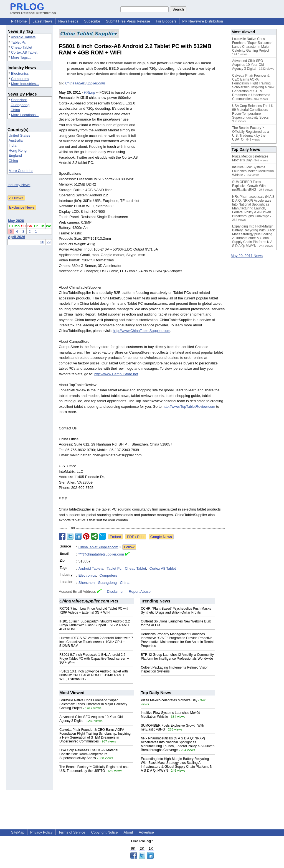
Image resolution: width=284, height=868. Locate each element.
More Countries (21, 171)
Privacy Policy (41, 832)
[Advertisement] (184, 131)
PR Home (19, 21)
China (15, 110)
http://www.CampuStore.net (116, 374)
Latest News (42, 21)
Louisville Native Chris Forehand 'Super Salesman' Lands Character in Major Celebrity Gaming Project (93, 704)
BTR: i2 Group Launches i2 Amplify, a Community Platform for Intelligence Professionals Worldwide (177, 657)
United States (19, 135)
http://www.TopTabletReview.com (189, 407)
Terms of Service (72, 832)
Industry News (19, 185)
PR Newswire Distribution (203, 21)
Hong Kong (18, 150)
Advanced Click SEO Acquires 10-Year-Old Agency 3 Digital (248, 65)
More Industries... (25, 84)
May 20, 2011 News (247, 256)
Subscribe (92, 21)
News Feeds (68, 21)
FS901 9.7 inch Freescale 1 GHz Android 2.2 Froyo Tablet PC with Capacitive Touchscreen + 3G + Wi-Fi (94, 659)
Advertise (146, 832)
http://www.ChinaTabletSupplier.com (141, 331)
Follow (129, 547)
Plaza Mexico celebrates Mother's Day (169, 700)
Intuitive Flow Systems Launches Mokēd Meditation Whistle (253, 171)
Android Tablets (23, 37)
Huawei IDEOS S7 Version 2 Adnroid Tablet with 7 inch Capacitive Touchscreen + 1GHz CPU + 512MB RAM (96, 642)
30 (42, 242)
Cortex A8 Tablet (24, 52)
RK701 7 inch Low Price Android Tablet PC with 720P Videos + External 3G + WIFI (94, 611)
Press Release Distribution (33, 11)
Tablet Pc (18, 42)
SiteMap (18, 832)
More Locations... (25, 115)
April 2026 (17, 237)
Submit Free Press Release (128, 21)
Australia (16, 140)
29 (49, 242)
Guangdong (20, 105)
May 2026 (16, 221)
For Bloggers (166, 21)
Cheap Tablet (22, 47)
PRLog (90, 92)
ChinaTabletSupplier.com (85, 83)
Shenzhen (19, 100)
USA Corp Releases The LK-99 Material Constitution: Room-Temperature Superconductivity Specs (89, 754)
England (15, 155)
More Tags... (21, 57)
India (12, 145)
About (128, 832)
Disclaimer (115, 591)
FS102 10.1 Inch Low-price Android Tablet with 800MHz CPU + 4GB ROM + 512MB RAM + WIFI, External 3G (94, 675)
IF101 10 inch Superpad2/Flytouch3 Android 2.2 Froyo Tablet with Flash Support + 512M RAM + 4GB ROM (95, 625)
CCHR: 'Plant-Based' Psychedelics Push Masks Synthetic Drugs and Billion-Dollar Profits (176, 611)
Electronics (20, 73)
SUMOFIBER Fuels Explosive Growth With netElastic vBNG (249, 186)
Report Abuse (140, 591)
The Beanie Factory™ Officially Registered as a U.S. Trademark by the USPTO (94, 769)
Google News (161, 537)
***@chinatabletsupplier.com (101, 554)
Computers (20, 79)
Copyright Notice (104, 832)
